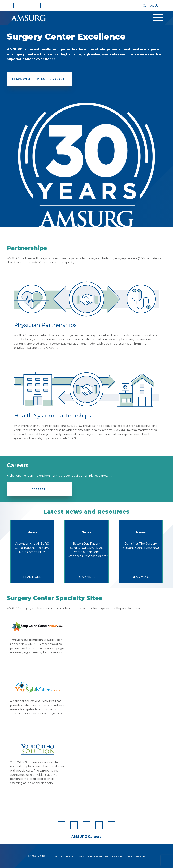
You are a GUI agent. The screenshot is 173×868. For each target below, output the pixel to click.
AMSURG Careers (86, 837)
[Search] (167, 6)
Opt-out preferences (135, 856)
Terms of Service (94, 856)
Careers (38, 489)
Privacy (80, 856)
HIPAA (55, 856)
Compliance (67, 856)
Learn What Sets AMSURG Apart (38, 79)
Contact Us (150, 6)
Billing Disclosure (114, 856)
